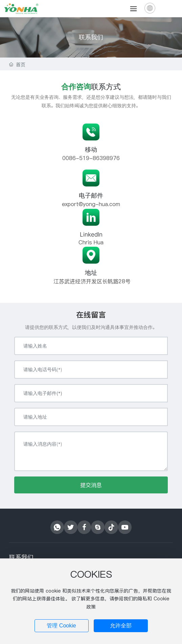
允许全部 (121, 626)
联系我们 (91, 37)
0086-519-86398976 (91, 158)
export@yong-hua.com (91, 204)
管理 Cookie (61, 626)
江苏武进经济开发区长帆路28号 (91, 281)
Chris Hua (91, 242)
